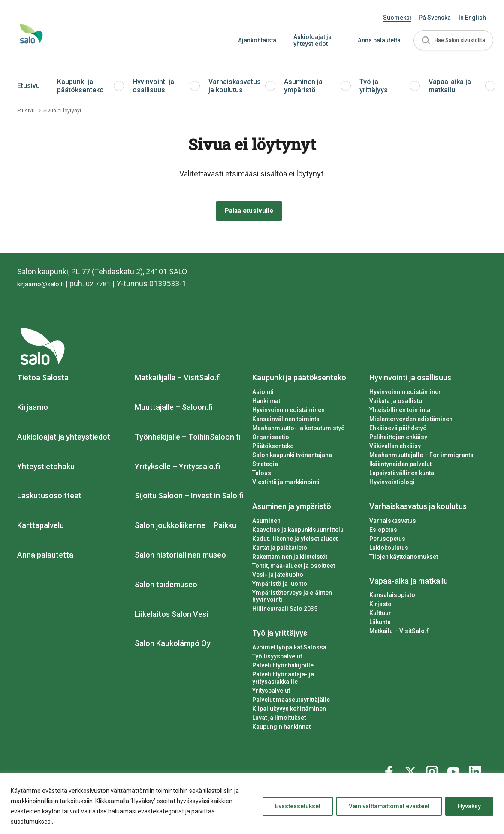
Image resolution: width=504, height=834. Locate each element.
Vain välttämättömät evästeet (389, 806)
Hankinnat (266, 403)
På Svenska (435, 18)
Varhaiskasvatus (393, 522)
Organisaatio (271, 439)
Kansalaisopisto (392, 597)
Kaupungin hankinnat (281, 721)
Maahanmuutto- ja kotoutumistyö (299, 430)
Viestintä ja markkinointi (286, 484)
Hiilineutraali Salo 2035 (285, 610)
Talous (262, 475)
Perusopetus (387, 540)
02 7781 (109, 286)
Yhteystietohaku (46, 468)
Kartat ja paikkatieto (280, 549)
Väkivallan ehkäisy (395, 448)
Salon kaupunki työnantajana (292, 457)
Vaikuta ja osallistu (396, 403)
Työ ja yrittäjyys (374, 86)
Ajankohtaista (254, 40)
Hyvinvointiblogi (392, 484)
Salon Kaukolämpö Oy (173, 645)
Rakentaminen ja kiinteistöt (290, 558)
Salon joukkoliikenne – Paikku (186, 527)
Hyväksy (469, 806)
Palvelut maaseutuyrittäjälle (291, 694)
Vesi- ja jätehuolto (278, 576)
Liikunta (380, 624)
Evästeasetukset (298, 806)
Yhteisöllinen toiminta (400, 412)
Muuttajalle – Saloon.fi (174, 409)
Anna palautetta (376, 40)
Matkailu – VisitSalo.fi (400, 633)
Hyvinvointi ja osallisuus (153, 86)
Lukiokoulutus (389, 549)
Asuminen (266, 522)
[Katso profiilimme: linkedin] (476, 764)
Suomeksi (397, 18)
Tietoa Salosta (43, 379)
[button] (452, 41)
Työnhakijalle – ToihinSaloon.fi (188, 438)
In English (472, 18)
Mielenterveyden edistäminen (411, 421)
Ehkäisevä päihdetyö (398, 430)
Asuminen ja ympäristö (303, 86)
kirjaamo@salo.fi (45, 286)
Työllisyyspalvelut (277, 658)
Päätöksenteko (273, 448)
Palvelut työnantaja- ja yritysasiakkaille (306, 676)
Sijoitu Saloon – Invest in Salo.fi (189, 498)
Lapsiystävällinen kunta (402, 475)
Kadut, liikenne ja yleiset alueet (295, 540)
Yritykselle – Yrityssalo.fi (177, 468)
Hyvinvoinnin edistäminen (288, 412)
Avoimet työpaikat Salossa (289, 649)
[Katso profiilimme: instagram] (433, 764)
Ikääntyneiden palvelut (400, 466)
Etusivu (29, 86)
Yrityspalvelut (271, 685)
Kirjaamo (33, 409)
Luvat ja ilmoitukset (279, 712)
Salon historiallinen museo (180, 557)
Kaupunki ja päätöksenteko (80, 86)
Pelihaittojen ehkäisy (398, 439)
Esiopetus (383, 531)
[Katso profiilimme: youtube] (455, 764)
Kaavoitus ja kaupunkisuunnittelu (298, 531)
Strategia (265, 466)
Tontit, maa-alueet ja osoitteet (294, 567)
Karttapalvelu (41, 527)
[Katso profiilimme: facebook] (390, 764)
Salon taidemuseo (166, 586)
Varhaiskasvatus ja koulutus (235, 86)
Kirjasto (380, 606)
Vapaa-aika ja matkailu (450, 86)
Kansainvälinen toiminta (286, 421)
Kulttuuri (381, 615)
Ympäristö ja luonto (280, 585)
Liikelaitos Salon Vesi (171, 616)
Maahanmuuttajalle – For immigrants (421, 457)
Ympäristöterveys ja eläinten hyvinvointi (292, 598)
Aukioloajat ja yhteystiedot (309, 41)
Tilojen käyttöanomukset (404, 558)
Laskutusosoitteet (49, 498)
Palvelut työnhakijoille (283, 667)
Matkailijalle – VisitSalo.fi (178, 379)
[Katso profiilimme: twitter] (412, 764)
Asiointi (263, 394)
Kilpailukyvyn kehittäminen (289, 703)
